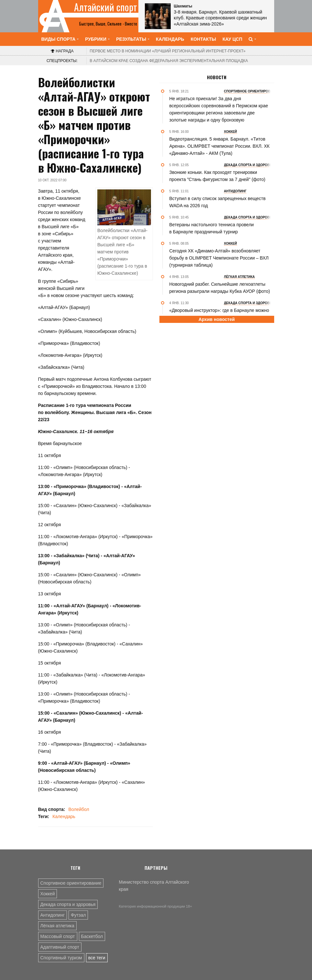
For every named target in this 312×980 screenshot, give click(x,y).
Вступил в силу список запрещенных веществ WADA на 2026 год (218, 202)
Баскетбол (92, 936)
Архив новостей (217, 319)
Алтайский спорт (106, 7)
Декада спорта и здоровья (68, 904)
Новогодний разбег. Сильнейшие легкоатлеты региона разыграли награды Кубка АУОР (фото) (220, 288)
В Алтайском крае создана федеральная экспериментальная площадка (169, 61)
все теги (97, 958)
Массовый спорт (58, 936)
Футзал (78, 915)
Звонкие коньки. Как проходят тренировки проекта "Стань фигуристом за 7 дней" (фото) (217, 176)
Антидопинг (53, 915)
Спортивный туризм (61, 958)
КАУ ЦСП (232, 39)
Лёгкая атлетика (57, 926)
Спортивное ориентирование (71, 883)
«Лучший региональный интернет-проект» (168, 51)
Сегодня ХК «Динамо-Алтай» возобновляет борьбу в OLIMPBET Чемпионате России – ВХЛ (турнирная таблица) (219, 258)
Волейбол (79, 809)
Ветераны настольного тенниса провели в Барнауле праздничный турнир (212, 228)
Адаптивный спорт (60, 947)
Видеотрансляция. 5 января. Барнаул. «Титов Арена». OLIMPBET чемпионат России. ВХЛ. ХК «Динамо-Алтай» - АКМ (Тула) (220, 146)
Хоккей (48, 894)
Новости (217, 77)
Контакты (203, 39)
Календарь (170, 39)
